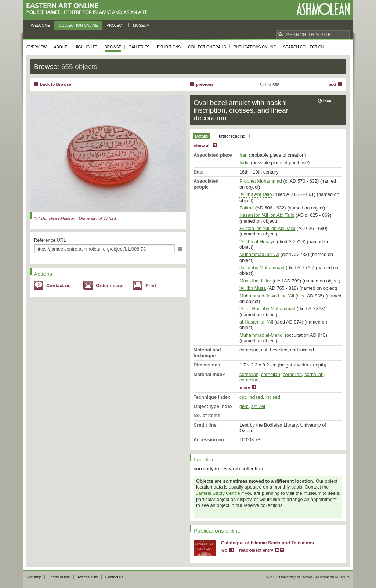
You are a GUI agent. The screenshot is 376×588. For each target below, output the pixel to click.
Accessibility (88, 577)
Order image (110, 286)
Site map (34, 577)
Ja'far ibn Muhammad (262, 268)
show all (202, 146)
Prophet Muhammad (261, 181)
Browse (113, 47)
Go (224, 550)
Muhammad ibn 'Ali (259, 254)
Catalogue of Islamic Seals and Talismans (267, 543)
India (245, 163)
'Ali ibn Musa (253, 288)
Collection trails (207, 47)
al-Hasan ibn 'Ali (256, 322)
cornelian (249, 374)
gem (244, 406)
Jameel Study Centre (218, 493)
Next (332, 84)
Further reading (231, 136)
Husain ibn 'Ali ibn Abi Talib (267, 228)
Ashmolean (323, 9)
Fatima (247, 208)
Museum (141, 25)
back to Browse (56, 84)
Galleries (139, 47)
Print (151, 286)
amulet (258, 406)
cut (243, 397)
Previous (205, 84)
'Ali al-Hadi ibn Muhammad (267, 309)
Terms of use (59, 577)
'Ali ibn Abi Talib (256, 194)
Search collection (303, 47)
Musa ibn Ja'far (255, 281)
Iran (243, 155)
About (60, 47)
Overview (37, 47)
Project (115, 25)
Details (201, 136)
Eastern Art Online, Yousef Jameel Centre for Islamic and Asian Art (89, 9)
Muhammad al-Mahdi (261, 335)
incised (256, 397)
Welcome (41, 25)
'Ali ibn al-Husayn (257, 242)
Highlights (86, 47)
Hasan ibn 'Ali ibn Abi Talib (267, 215)
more (245, 387)
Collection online (78, 25)
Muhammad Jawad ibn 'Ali (267, 296)
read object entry (256, 550)
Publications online (255, 47)
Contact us (58, 286)
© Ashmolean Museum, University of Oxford (75, 218)
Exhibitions (169, 47)
